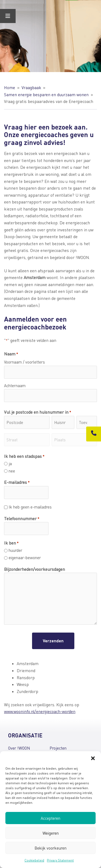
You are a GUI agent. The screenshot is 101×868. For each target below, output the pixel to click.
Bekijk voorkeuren (50, 848)
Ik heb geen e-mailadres (30, 507)
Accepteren (50, 818)
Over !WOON (19, 748)
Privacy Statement (60, 860)
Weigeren (51, 833)
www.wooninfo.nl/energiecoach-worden (40, 711)
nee (12, 471)
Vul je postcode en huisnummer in (38, 412)
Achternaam (15, 386)
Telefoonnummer (22, 519)
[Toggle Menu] (8, 16)
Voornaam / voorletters (25, 362)
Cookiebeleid (34, 860)
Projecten (58, 748)
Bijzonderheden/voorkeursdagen (34, 569)
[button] (93, 758)
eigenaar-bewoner (25, 558)
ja (10, 464)
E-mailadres (17, 482)
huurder (15, 550)
